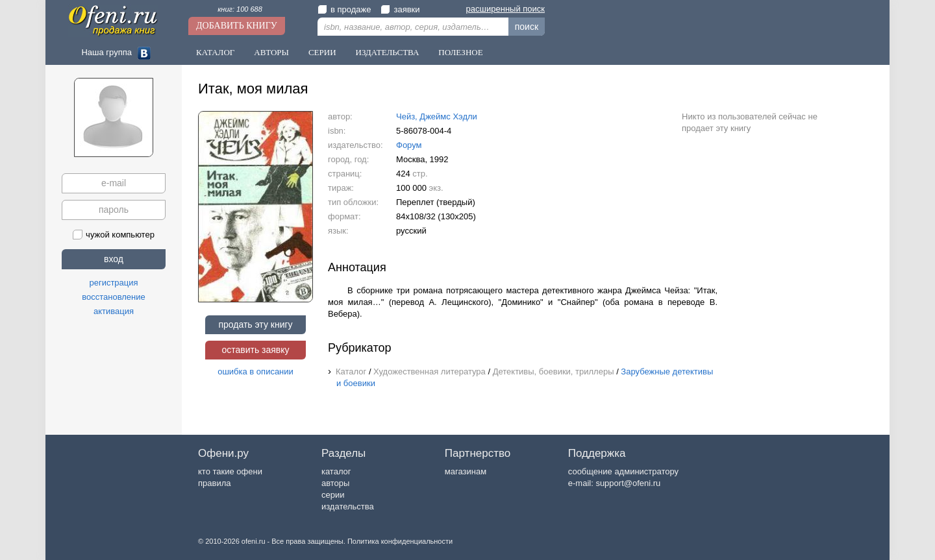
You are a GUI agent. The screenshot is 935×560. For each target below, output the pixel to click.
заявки (400, 9)
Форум (409, 145)
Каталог (215, 52)
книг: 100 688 (240, 9)
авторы (335, 483)
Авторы (271, 52)
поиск (527, 27)
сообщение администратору (623, 471)
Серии (322, 52)
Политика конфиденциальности (400, 541)
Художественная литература (430, 371)
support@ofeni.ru (628, 483)
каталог (336, 471)
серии (333, 495)
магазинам (466, 471)
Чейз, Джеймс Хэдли (437, 116)
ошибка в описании (256, 371)
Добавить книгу (237, 26)
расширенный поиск (505, 9)
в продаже (344, 9)
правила (214, 483)
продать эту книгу (255, 324)
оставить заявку (255, 350)
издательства (348, 506)
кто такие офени (230, 471)
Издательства (388, 52)
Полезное (460, 52)
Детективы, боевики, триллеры (554, 371)
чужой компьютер (114, 235)
